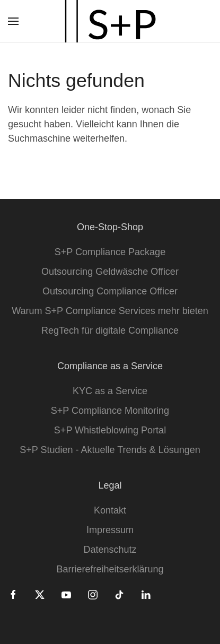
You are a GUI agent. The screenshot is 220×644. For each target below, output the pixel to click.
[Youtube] (66, 594)
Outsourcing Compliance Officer (110, 291)
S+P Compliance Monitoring (110, 411)
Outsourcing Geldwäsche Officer (110, 272)
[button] (13, 21)
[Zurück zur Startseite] (110, 21)
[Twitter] (40, 594)
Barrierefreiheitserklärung (110, 569)
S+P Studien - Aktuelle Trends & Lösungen (110, 450)
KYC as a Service (110, 391)
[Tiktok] (119, 594)
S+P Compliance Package (110, 252)
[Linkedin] (146, 594)
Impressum (110, 530)
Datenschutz (110, 550)
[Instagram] (93, 594)
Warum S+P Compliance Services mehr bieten (110, 311)
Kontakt (110, 510)
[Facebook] (13, 594)
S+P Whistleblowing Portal (110, 430)
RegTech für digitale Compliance (110, 330)
